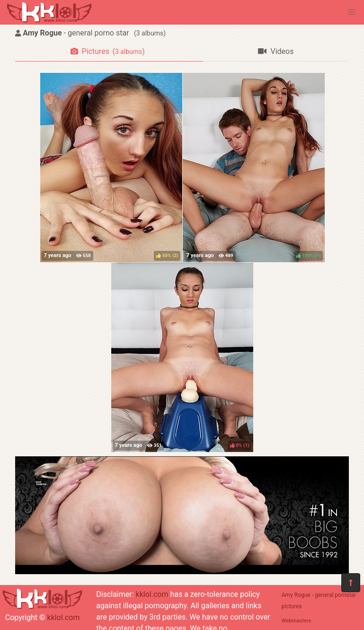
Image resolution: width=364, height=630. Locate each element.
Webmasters (297, 621)
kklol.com (64, 617)
